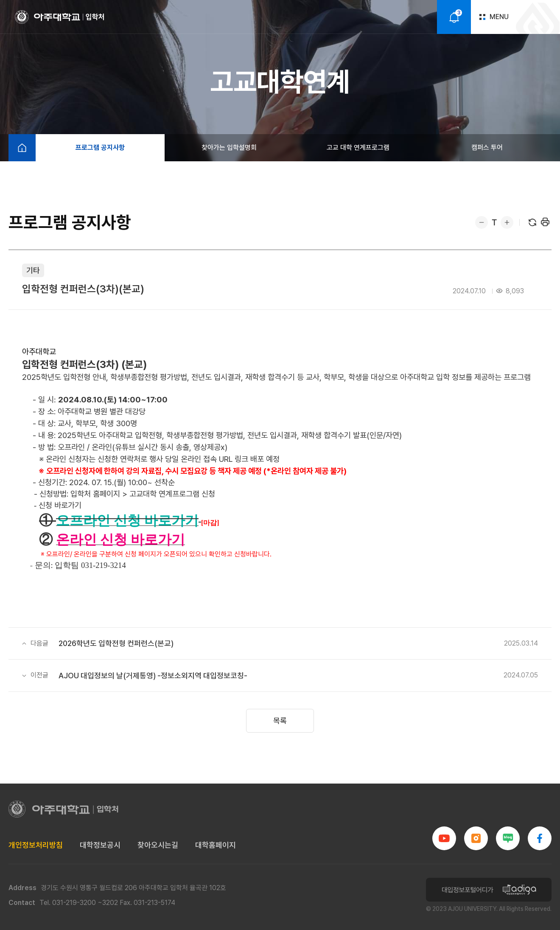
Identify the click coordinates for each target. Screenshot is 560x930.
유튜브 (444, 838)
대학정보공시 (100, 845)
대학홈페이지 (216, 845)
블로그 (508, 838)
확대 (507, 222)
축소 (482, 222)
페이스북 (540, 838)
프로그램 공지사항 (100, 148)
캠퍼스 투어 (487, 148)
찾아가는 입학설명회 (229, 148)
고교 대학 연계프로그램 (358, 148)
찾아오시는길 (158, 845)
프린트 (545, 222)
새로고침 (532, 222)
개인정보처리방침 (36, 845)
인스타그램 (476, 838)
